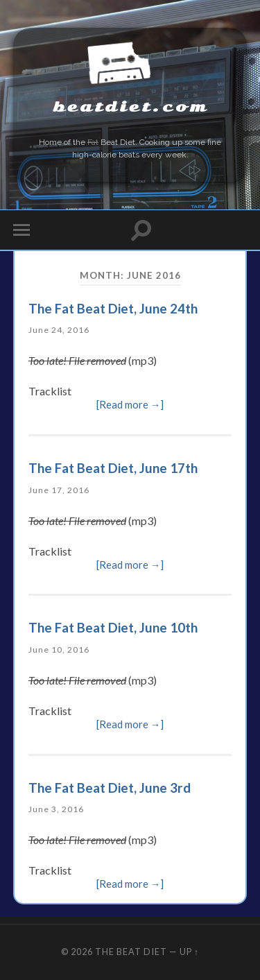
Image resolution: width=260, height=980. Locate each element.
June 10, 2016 (59, 650)
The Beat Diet (131, 952)
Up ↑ (189, 952)
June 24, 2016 (59, 330)
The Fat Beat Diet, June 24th (113, 308)
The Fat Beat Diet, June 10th (113, 627)
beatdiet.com (130, 107)
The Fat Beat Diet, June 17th (113, 468)
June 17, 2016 (59, 490)
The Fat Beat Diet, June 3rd (110, 788)
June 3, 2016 (56, 809)
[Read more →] (130, 405)
